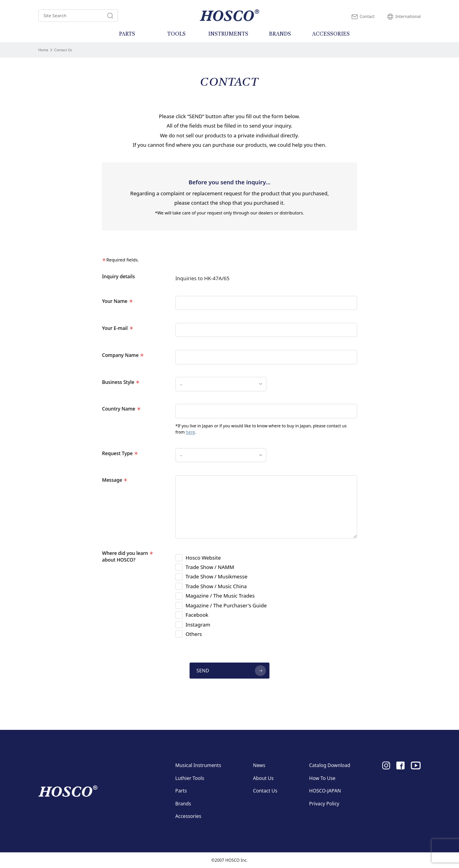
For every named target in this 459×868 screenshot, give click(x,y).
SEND (203, 671)
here (190, 432)
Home (43, 50)
